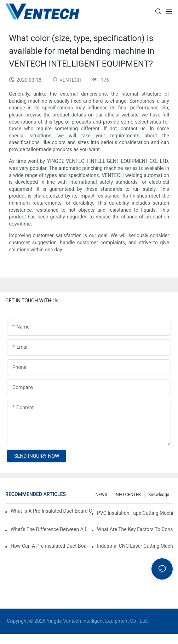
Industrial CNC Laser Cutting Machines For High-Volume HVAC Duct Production (135, 546)
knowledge (159, 495)
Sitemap (162, 621)
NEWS (101, 495)
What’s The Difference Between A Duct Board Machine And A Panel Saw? (48, 529)
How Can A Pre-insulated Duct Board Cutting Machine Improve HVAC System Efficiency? (48, 546)
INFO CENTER (128, 495)
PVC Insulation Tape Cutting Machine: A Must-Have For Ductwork (135, 513)
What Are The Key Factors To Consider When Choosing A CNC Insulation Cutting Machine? (135, 529)
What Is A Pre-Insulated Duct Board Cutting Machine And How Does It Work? (51, 511)
